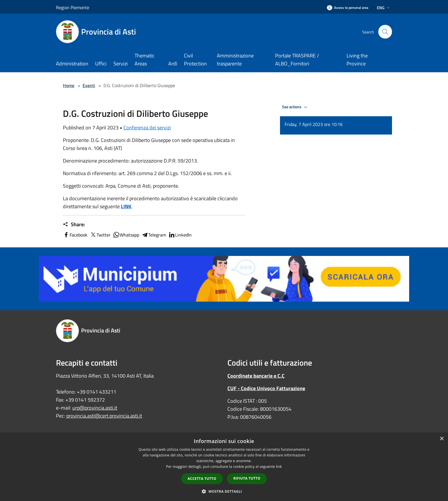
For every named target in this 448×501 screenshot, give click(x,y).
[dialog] (224, 467)
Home (69, 85)
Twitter (100, 235)
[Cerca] (385, 32)
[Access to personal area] (348, 8)
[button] (224, 491)
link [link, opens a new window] (279, 467)
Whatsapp (126, 235)
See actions (296, 107)
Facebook (75, 235)
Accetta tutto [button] (202, 479)
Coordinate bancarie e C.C (256, 376)
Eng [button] (384, 8)
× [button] (442, 439)
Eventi (89, 85)
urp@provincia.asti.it (95, 408)
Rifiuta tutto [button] (247, 478)
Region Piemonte (73, 7)
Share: (74, 225)
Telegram (154, 235)
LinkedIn (180, 235)
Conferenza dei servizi (147, 128)
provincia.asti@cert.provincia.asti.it (104, 416)
